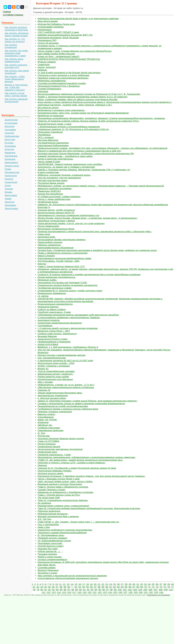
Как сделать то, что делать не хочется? (15, 40)
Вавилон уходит (46, 414)
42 (38, 587)
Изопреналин (44, 29)
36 (157, 584)
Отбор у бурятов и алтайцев (53, 366)
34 (149, 584)
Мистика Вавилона (48, 140)
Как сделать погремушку (11, 46)
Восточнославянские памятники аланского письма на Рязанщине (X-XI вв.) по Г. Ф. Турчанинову (89, 94)
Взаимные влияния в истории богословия (60, 484)
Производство (12, 172)
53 (80, 587)
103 (135, 590)
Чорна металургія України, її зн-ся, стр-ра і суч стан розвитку (71, 223)
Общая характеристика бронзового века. (60, 393)
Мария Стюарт (46, 256)
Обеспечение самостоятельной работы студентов (66, 387)
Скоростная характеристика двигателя (60, 323)
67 (134, 587)
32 (142, 584)
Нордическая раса (47, 452)
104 (140, 590)
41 (34, 587)
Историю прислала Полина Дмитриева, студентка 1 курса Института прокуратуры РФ (86, 153)
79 (38, 590)
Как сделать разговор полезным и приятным (16, 29)
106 (150, 590)
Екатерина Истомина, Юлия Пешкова (58, 38)
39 (169, 584)
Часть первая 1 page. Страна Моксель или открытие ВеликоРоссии (74, 51)
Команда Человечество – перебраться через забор (65, 156)
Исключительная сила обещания (55, 379)
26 (118, 584)
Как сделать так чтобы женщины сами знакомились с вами (16, 53)
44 (45, 587)
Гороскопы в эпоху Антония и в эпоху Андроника (63, 75)
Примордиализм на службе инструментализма (63, 406)
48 (61, 587)
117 (74, 592)
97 (107, 590)
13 (68, 584)
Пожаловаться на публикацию (158, 595)
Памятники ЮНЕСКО (49, 191)
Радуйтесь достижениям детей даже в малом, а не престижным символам (78, 18)
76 (169, 587)
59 (103, 587)
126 (120, 592)
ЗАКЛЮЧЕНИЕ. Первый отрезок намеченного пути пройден (70, 164)
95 (100, 590)
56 (91, 587)
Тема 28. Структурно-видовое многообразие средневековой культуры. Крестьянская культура (89, 508)
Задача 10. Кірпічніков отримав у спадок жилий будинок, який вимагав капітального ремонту (87, 401)
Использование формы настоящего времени (61, 239)
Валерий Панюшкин (48, 570)
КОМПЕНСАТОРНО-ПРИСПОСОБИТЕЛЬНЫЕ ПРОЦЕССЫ (69, 59)
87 (69, 590)
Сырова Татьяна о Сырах (51, 489)
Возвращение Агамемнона (52, 293)
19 (91, 584)
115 (64, 592)
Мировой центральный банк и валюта (58, 516)
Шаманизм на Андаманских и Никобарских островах (65, 492)
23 (107, 584)
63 (118, 587)
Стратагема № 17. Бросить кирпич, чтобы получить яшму (70, 291)
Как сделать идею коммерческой (14, 60)
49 (65, 587)
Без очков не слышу (48, 107)
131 (146, 592)
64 (122, 587)
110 (171, 590)
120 (89, 592)
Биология (10, 126)
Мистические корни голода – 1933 (56, 363)
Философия (11, 195)
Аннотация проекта (49, 320)
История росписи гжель (50, 473)
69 (142, 587)
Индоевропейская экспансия (52, 514)
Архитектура (11, 120)
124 (110, 592)
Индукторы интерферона (52, 81)
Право (8, 169)
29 (130, 584)
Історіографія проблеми (51, 27)
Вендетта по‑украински (51, 116)
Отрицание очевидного (50, 132)
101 (125, 590)
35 (153, 584)
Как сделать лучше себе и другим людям (16, 94)
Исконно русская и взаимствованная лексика (61, 355)
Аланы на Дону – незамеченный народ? (58, 56)
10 (57, 584)
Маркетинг (10, 153)
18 (88, 584)
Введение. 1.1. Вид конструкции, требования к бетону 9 (68, 347)
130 (141, 592)
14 (72, 584)
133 (156, 592)
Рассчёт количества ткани (52, 180)
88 (73, 590)
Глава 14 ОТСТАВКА (48, 441)
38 (165, 584)
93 (92, 590)
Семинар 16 (44, 390)
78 (34, 590)
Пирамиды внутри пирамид (52, 538)
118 (79, 592)
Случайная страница (13, 15)
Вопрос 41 (43, 369)
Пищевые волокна (47, 554)
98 (111, 590)
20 (95, 584)
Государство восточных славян (55, 288)
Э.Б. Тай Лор (44, 519)
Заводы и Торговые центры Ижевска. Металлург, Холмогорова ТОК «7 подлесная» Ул (84, 170)
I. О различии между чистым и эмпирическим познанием (67, 328)
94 (96, 590)
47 (57, 587)
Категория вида (46, 237)
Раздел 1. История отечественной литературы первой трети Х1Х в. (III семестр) (82, 97)
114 (59, 592)
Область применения (49, 245)
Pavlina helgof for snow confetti (53, 377)
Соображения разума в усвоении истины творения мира (68, 409)
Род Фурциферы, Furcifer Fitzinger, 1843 (58, 261)
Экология (10, 202)
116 (69, 592)
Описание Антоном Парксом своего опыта (61, 438)
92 (88, 590)
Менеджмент (11, 162)
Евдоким (42, 70)
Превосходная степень (50, 242)
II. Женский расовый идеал (52, 398)
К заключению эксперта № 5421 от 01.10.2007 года (65, 360)
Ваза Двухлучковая (48, 21)
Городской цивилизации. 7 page (54, 455)
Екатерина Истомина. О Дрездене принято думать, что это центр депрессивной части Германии (91, 476)
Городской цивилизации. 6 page (54, 312)
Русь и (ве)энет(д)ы (48, 524)
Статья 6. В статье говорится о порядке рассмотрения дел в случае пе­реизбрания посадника (89, 274)
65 (126, 587)
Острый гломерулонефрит (52, 559)
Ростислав (43, 436)
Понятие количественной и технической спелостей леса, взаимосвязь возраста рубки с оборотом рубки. (94, 231)
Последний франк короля (51, 183)
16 (80, 584)
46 (53, 587)
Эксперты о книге (47, 573)
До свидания (44, 503)
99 (115, 590)
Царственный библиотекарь (53, 145)
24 (111, 584)
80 (42, 590)
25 (114, 584)
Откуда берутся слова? (50, 546)
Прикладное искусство (50, 543)
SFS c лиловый (46, 137)
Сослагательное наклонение (53, 143)
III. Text (41, 433)
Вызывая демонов (47, 336)
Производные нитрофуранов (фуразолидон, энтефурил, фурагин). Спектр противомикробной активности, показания (101, 118)
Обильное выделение (49, 511)
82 (49, 590)
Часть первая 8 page (49, 162)
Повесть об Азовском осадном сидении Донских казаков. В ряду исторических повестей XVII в (88, 121)
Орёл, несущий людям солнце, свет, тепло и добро (65, 481)
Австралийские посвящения (53, 395)
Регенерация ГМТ (47, 40)
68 (138, 587)
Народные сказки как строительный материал (63, 78)
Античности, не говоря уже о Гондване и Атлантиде (66, 167)
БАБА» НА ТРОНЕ (47, 420)
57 (95, 587)
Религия (9, 179)
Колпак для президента (50, 194)
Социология (11, 182)
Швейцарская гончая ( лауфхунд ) (55, 374)
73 (157, 587)
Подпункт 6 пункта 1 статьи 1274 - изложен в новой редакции (71, 463)
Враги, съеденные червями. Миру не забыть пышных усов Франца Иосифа (77, 99)
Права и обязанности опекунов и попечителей (62, 253)
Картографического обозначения (55, 248)
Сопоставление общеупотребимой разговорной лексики (68, 578)
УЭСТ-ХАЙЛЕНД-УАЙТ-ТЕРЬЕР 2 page (58, 32)
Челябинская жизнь (48, 202)
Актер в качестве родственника (55, 159)
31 (138, 584)
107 (156, 590)
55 (88, 587)
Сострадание (45, 326)
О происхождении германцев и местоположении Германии (69, 317)
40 (172, 584)
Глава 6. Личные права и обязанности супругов (63, 487)
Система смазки (46, 567)
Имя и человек (45, 382)
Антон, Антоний (46, 67)
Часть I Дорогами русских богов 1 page (59, 479)
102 (130, 590)
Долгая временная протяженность (56, 277)
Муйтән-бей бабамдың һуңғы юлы (56, 24)
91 (84, 590)
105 (145, 590)
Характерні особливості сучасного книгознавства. (65, 530)
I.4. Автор (43, 296)
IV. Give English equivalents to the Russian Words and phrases (69, 73)
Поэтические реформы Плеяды (54, 471)
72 (153, 587)
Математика (11, 156)
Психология (11, 176)
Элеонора (43, 91)
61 (111, 587)
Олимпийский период (49, 446)
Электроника (11, 208)
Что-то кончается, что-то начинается (59, 178)
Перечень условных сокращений (55, 412)
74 (161, 587)
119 (84, 592)
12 (64, 584)
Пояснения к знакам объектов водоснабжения (62, 533)
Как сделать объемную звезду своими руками (17, 34)
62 (114, 587)
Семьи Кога (44, 234)
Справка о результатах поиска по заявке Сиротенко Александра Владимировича (81, 403)
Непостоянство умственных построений (60, 449)
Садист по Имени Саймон (52, 309)
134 (161, 592)
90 (80, 590)
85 (61, 590)
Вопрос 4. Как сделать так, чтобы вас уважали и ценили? (16, 87)
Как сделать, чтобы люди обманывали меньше (15, 79)
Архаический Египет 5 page (52, 339)
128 (130, 592)
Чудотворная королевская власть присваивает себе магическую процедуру (78, 315)
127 (125, 592)
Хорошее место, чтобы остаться (56, 210)
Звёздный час (45, 425)
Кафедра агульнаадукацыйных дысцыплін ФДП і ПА (65, 35)
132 (151, 592)
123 (105, 592)
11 (60, 584)
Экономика (10, 205)
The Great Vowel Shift (49, 498)
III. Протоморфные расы (51, 535)
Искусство (10, 139)
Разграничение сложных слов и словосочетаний (63, 506)
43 (42, 587)
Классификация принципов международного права (64, 258)
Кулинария (10, 146)
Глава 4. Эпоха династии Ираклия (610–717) (61, 266)
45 (49, 587)
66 (130, 587)
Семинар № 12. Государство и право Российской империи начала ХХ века (77, 468)
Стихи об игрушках (48, 43)
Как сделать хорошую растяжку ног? (16, 66)
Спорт (8, 185)
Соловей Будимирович (49, 89)
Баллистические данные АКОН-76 (56, 213)
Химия (8, 199)
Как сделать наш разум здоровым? (17, 72)
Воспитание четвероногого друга (56, 229)
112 (49, 592)
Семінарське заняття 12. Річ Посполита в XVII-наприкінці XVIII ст (73, 129)
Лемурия (42, 465)
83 (53, 590)
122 (100, 592)
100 (120, 590)
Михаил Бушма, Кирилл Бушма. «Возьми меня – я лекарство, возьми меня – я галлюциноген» (87, 218)
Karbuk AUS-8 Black (48, 344)
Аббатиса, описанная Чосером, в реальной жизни (64, 175)
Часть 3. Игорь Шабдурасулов (54, 199)
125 (115, 592)
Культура (9, 149)
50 (69, 587)
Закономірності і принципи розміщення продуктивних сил (68, 215)
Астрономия (11, 123)
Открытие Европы (48, 307)
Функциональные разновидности (55, 304)
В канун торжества (48, 172)
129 (135, 592)
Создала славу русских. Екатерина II (57, 334)
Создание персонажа (49, 428)
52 (76, 587)
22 (103, 584)
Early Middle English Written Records (56, 54)
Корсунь (42, 264)
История (9, 143)
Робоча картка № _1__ (50, 551)
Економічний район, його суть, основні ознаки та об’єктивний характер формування (83, 113)
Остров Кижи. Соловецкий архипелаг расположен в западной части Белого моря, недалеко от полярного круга (97, 250)
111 (43, 592)
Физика (8, 192)
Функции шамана (47, 62)
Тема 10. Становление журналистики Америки (63, 500)
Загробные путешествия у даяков (56, 221)
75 (165, 587)
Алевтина (43, 422)
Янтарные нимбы (47, 280)
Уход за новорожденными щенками (56, 371)
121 (95, 592)
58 (99, 587)
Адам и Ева (43, 527)
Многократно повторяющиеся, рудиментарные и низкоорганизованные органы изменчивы (86, 457)
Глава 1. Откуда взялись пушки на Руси (59, 495)
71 (149, 587)
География (10, 130)
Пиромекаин (44, 135)
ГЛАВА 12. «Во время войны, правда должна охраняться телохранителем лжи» (80, 460)
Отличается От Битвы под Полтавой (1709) (62, 282)
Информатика (12, 136)
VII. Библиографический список (54, 541)
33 (145, 584)
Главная (7, 12)
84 (57, 590)
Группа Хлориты (46, 444)
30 (134, 584)
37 (161, 584)
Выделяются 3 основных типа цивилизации (61, 110)
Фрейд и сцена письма (49, 557)
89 (77, 590)
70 (145, 587)
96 (104, 590)
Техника (9, 189)
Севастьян (43, 64)
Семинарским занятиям (50, 430)
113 (54, 592)
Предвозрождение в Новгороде (54, 342)
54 (84, 587)
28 (126, 584)
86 (65, 590)
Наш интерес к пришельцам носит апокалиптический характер (72, 576)
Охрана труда (12, 166)
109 (166, 590)
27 (122, 584)
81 (46, 590)
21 (99, 584)
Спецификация (46, 417)
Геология (9, 133)
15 (76, 584)
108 (161, 590)
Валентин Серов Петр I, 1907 (54, 331)
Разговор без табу (48, 549)
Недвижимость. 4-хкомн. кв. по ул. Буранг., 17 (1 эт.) (66, 385)
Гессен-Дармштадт (48, 226)
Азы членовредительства (52, 358)
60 (107, 587)
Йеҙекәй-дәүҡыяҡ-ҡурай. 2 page (54, 124)
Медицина (10, 159)
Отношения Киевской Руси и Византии (59, 86)
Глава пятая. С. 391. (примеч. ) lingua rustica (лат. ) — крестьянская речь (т (78, 522)
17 (84, 584)
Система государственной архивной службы (62, 83)
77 (172, 587)
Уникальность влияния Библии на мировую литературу (67, 285)
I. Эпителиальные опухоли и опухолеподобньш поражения (69, 127)
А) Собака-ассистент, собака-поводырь (59, 196)
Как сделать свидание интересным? (16, 100)
